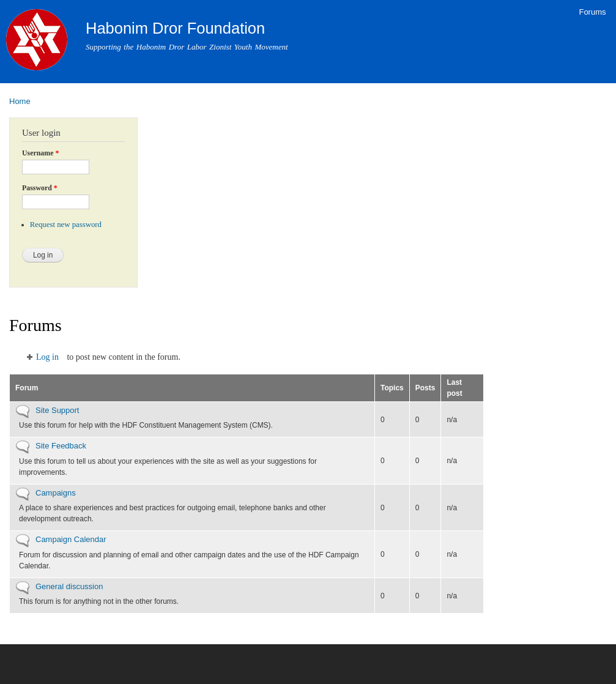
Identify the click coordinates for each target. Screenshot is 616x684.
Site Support (57, 410)
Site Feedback (61, 446)
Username (40, 153)
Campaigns (56, 493)
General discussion (69, 586)
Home (20, 101)
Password (40, 188)
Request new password (66, 225)
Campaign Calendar (71, 539)
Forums (592, 12)
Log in (47, 357)
